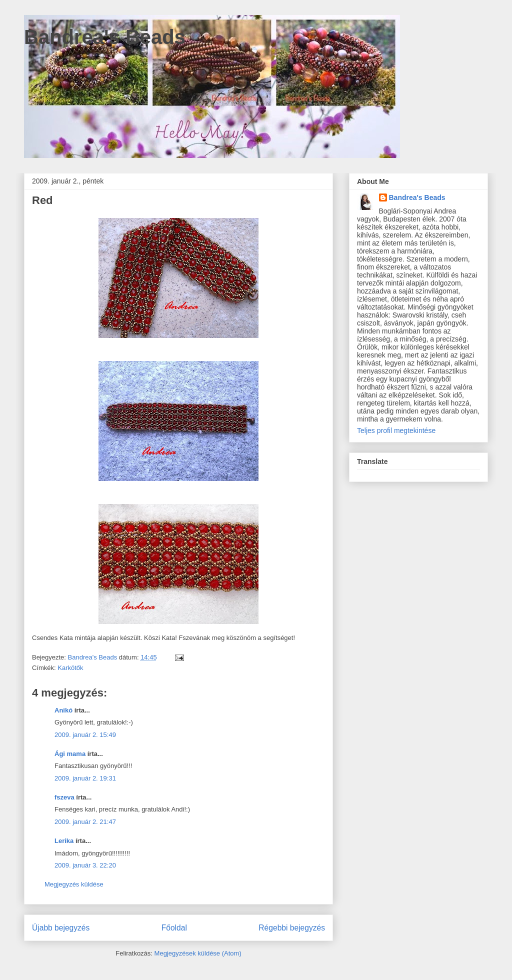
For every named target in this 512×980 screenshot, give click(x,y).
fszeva (64, 797)
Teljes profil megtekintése (396, 430)
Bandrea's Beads (105, 37)
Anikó (63, 710)
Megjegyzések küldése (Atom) (198, 953)
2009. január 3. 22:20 (85, 865)
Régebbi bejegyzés (292, 928)
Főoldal (174, 928)
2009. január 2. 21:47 (85, 822)
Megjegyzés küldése (74, 884)
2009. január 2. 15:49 (85, 735)
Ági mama (70, 754)
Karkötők (70, 668)
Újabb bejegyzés (61, 928)
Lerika (64, 841)
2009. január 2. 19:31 (85, 778)
